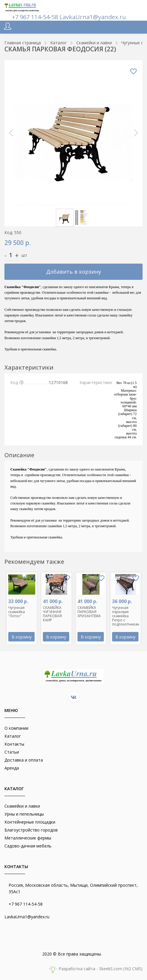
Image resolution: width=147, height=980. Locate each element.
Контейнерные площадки (30, 822)
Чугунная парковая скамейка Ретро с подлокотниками (127, 616)
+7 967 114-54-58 (36, 17)
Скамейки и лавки (22, 806)
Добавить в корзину (74, 272)
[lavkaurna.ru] (22, 7)
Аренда (12, 768)
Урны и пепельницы (24, 814)
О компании (16, 728)
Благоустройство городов (31, 830)
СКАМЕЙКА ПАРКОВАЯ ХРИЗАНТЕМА (89, 612)
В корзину (22, 637)
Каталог (13, 736)
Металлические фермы (28, 838)
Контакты (14, 744)
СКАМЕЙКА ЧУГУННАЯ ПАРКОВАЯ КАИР (52, 614)
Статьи (12, 752)
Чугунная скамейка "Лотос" (17, 612)
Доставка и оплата (24, 760)
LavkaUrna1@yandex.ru (93, 17)
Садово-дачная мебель (28, 846)
